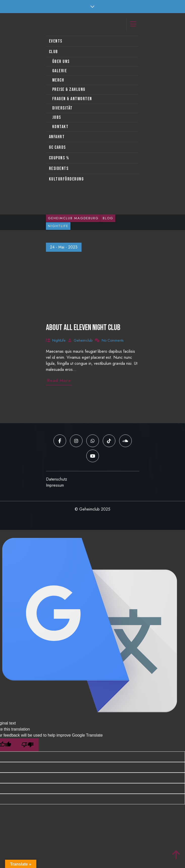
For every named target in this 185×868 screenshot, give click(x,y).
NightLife (59, 340)
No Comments (113, 340)
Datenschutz (57, 479)
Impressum (55, 485)
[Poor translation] (28, 745)
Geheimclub (83, 340)
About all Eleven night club (83, 328)
